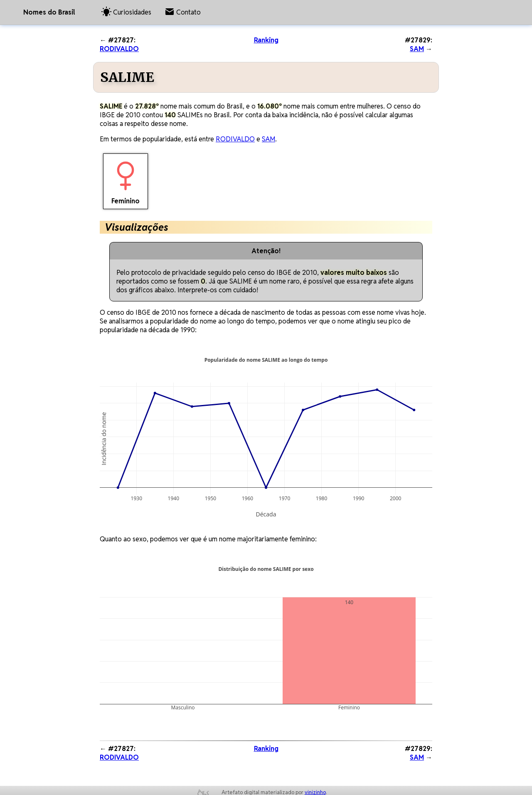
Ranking (266, 40)
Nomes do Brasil (49, 12)
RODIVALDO (119, 49)
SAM (417, 49)
